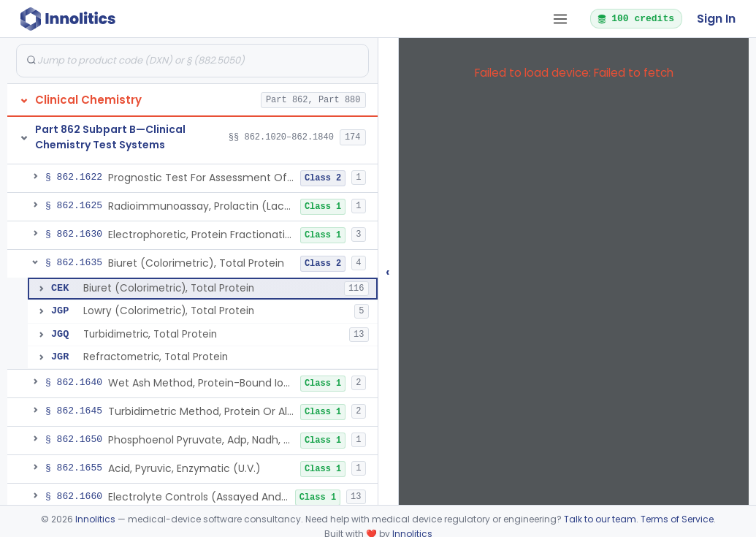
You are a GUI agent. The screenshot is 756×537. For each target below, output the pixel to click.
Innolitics (95, 519)
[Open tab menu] (560, 19)
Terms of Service (677, 519)
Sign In (716, 19)
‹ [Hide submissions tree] (388, 271)
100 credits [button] (635, 18)
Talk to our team (600, 519)
